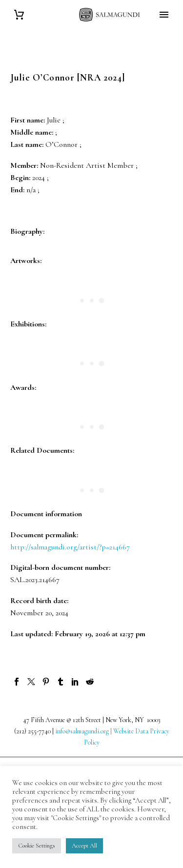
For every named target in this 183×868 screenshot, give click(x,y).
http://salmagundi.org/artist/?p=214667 (70, 547)
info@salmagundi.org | (84, 731)
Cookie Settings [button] (37, 846)
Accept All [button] (84, 846)
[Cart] (19, 15)
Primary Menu (164, 15)
